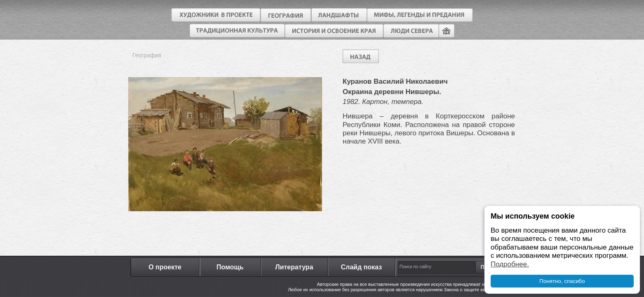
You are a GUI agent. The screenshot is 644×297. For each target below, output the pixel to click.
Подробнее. (510, 264)
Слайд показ (362, 267)
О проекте (165, 267)
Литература (294, 267)
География (147, 55)
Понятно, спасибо (562, 281)
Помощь (230, 267)
